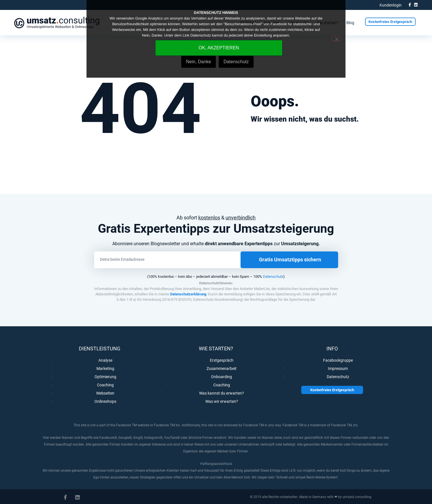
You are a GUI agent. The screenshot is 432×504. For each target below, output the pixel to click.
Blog (350, 23)
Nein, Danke (199, 62)
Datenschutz (273, 277)
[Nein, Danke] (336, 39)
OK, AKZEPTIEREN (219, 48)
